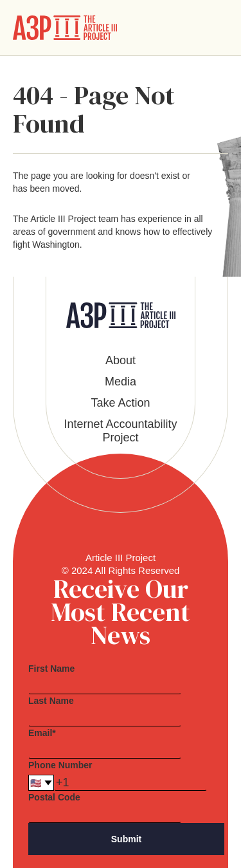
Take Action (120, 403)
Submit (126, 839)
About (121, 360)
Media (121, 382)
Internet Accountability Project (120, 431)
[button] (218, 28)
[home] (65, 28)
